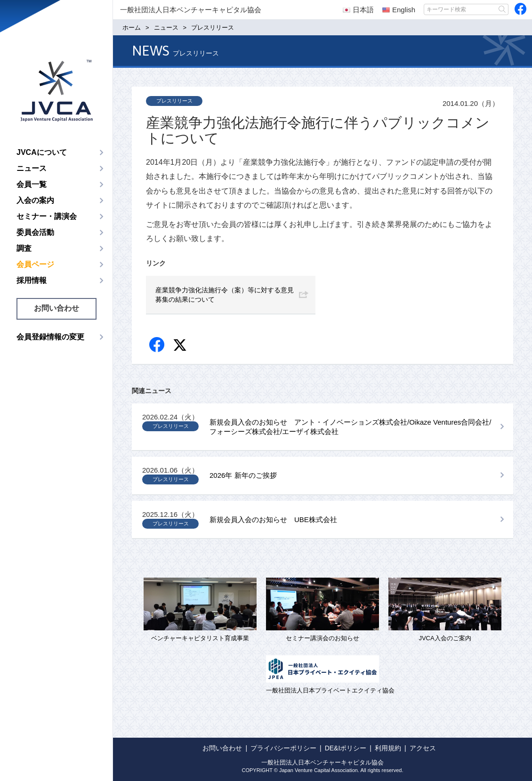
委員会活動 (35, 232)
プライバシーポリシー (283, 748)
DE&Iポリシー (346, 748)
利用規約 (388, 748)
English (399, 10)
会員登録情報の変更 (50, 337)
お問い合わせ (56, 308)
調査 (24, 248)
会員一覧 (32, 184)
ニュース (32, 168)
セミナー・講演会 (47, 216)
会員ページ (35, 264)
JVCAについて (42, 152)
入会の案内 (35, 200)
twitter (181, 346)
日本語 (358, 10)
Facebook (157, 345)
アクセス (423, 748)
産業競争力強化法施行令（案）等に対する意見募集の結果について (225, 295)
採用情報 (32, 280)
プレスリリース (174, 101)
